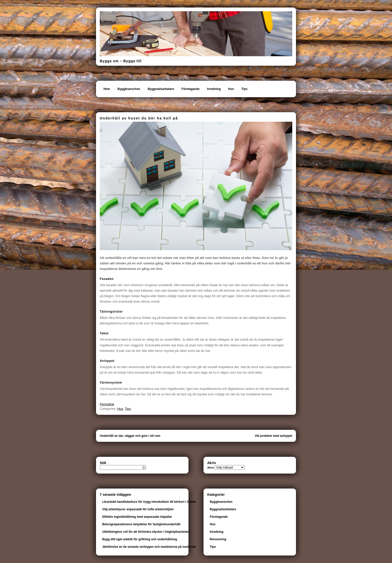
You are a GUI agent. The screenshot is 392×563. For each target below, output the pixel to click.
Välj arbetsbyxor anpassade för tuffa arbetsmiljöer (138, 509)
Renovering (218, 539)
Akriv (211, 468)
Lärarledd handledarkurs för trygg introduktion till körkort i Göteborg (151, 502)
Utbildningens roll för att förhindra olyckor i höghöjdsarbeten (146, 532)
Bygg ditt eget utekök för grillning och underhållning (140, 539)
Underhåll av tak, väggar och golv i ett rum (130, 436)
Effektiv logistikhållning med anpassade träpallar (137, 517)
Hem (107, 89)
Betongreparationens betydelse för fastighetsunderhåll (141, 524)
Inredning (214, 89)
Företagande (190, 89)
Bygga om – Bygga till (121, 61)
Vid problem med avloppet (273, 436)
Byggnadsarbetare (161, 89)
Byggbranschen (129, 89)
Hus (231, 89)
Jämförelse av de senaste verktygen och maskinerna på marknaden (150, 547)
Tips (244, 89)
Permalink (107, 404)
